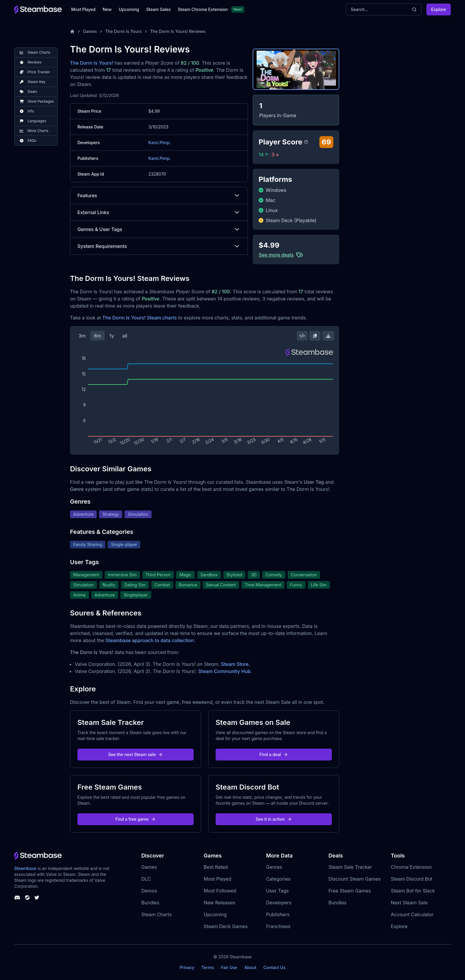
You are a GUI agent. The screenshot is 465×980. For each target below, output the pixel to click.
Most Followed (220, 891)
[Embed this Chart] (302, 336)
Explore (439, 9)
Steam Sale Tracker (350, 867)
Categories (278, 879)
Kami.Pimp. (160, 143)
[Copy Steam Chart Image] (315, 336)
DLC (146, 879)
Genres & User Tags (159, 229)
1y (112, 336)
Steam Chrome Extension (203, 9)
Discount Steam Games (354, 879)
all (125, 336)
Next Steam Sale (409, 903)
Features (159, 195)
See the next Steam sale (136, 754)
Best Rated (216, 867)
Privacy (187, 967)
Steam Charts (157, 914)
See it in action (274, 819)
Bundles (151, 903)
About (250, 967)
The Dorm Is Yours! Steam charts (140, 318)
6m (98, 336)
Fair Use (229, 967)
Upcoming (129, 9)
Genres (274, 867)
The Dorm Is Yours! (92, 63)
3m (82, 336)
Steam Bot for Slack (413, 891)
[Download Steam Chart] (328, 336)
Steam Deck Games (226, 926)
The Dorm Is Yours (124, 31)
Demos (149, 891)
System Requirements (159, 246)
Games (90, 31)
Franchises (278, 926)
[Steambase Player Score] (306, 142)
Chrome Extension (411, 867)
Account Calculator (412, 914)
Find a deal (274, 754)
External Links (159, 212)
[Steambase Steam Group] (27, 898)
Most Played (83, 9)
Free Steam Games (349, 891)
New (107, 9)
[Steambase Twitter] (37, 898)
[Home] (72, 31)
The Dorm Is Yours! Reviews (178, 31)
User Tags (277, 891)
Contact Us (274, 967)
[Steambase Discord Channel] (17, 898)
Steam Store (235, 664)
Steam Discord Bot (412, 879)
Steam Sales (158, 9)
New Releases (220, 903)
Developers (279, 903)
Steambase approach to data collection (149, 640)
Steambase (25, 868)
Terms (208, 967)
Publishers (278, 914)
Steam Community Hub (225, 671)
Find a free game (136, 819)
